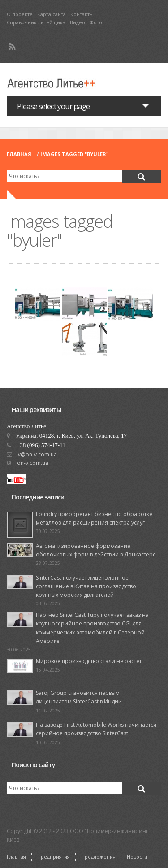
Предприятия (54, 857)
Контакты (82, 14)
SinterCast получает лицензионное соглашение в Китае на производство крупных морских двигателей (86, 586)
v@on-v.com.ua (37, 454)
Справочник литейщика (36, 22)
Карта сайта (52, 14)
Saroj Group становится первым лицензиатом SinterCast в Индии (79, 697)
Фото (96, 22)
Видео (78, 22)
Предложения (98, 857)
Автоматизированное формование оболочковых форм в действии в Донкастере (96, 550)
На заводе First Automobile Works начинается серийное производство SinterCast (96, 729)
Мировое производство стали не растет (89, 661)
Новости (137, 857)
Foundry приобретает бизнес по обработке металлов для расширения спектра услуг (94, 518)
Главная (19, 154)
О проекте (20, 14)
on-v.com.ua (33, 463)
